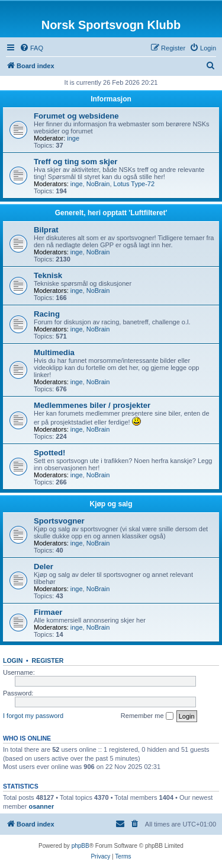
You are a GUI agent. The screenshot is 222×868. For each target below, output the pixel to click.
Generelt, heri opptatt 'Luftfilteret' (111, 213)
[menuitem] (31, 48)
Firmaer (48, 612)
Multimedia (54, 352)
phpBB (81, 846)
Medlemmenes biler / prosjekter (92, 405)
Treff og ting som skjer (75, 162)
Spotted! (49, 453)
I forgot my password (33, 716)
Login (13, 660)
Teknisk (48, 275)
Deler (44, 567)
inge (73, 138)
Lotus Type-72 (134, 184)
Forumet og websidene (76, 116)
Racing (47, 314)
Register (48, 660)
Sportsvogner (59, 521)
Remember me (147, 716)
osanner (41, 806)
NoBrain (98, 184)
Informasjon (111, 99)
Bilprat (46, 230)
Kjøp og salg (111, 504)
